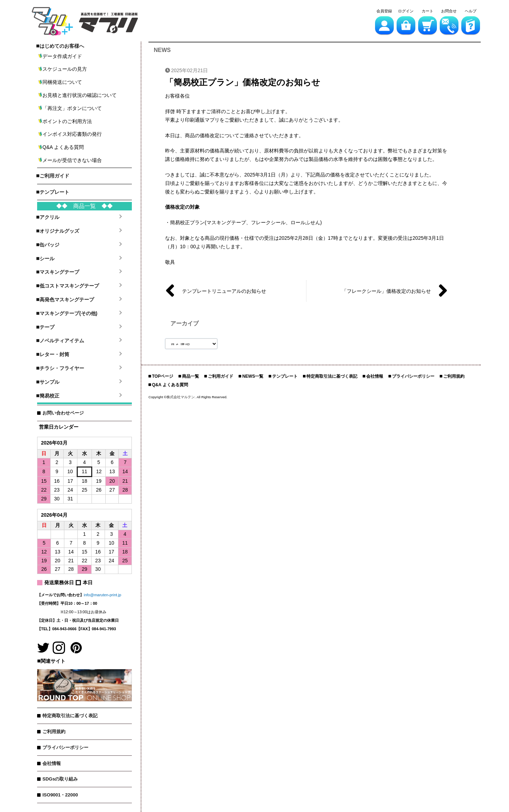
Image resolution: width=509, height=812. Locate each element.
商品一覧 (191, 376)
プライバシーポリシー (65, 747)
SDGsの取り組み (60, 779)
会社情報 (52, 763)
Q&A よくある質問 (170, 385)
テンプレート (285, 376)
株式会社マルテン (181, 397)
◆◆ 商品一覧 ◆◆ (84, 206)
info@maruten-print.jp (103, 595)
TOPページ (163, 376)
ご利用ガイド (221, 376)
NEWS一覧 (253, 376)
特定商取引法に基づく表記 (70, 716)
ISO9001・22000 (60, 795)
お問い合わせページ (63, 413)
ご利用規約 (54, 732)
